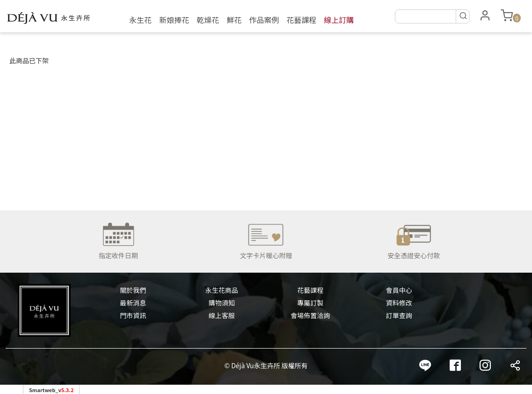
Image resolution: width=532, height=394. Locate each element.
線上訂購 (339, 20)
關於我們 (133, 290)
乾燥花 (208, 20)
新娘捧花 (174, 20)
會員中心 (399, 290)
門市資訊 (133, 315)
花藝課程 (301, 20)
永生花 (140, 20)
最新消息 (133, 303)
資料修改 (399, 303)
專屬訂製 (310, 303)
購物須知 (222, 303)
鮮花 (234, 20)
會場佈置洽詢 (310, 315)
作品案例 (264, 20)
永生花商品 (222, 290)
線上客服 (222, 315)
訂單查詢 (399, 315)
